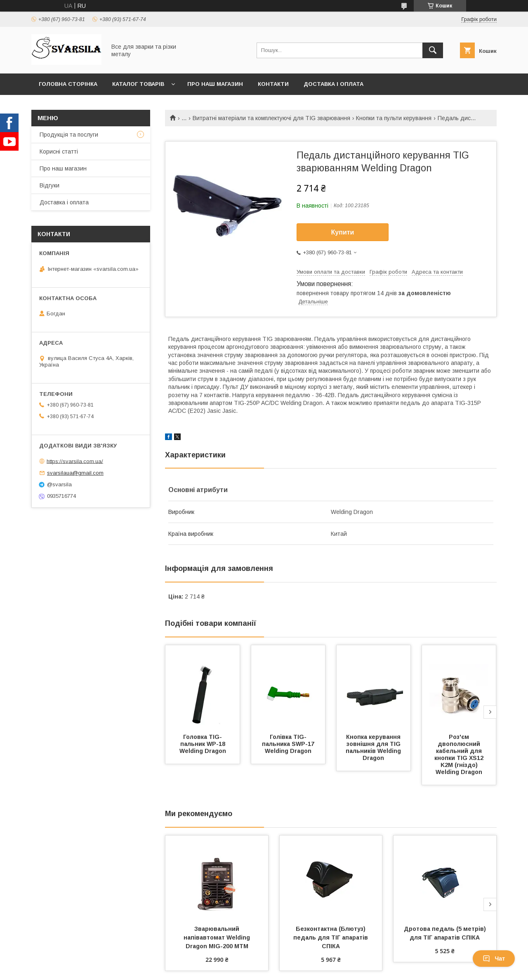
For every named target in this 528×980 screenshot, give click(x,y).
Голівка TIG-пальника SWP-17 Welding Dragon (289, 744)
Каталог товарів (138, 84)
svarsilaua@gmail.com (75, 473)
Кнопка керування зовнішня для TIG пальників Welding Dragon (374, 747)
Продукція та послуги (69, 135)
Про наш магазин (215, 84)
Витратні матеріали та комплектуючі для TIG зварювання (271, 118)
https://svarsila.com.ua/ (75, 461)
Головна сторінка (68, 84)
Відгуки (49, 185)
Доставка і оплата (334, 84)
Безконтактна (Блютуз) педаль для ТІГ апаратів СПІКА (331, 937)
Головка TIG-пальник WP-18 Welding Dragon (203, 744)
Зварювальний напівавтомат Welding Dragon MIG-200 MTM (218, 937)
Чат (494, 959)
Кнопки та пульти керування (394, 118)
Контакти (273, 84)
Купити (343, 232)
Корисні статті (59, 151)
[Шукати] (433, 50)
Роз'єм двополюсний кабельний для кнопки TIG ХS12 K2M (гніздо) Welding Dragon (460, 754)
